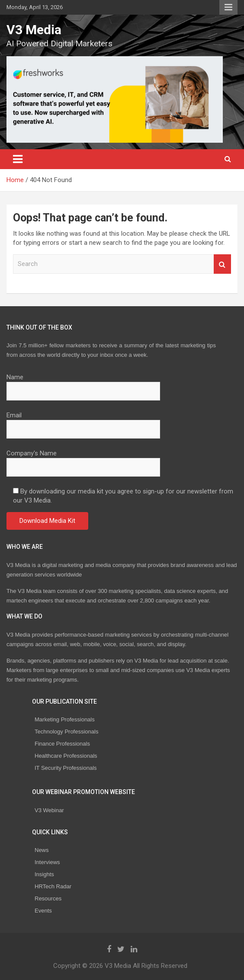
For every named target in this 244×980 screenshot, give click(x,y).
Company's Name (83, 460)
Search (222, 264)
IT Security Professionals (66, 768)
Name (83, 384)
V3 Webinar (49, 810)
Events (43, 911)
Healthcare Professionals (66, 756)
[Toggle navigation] (18, 159)
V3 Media (34, 30)
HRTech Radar (53, 886)
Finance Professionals (62, 744)
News (42, 850)
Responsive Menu (228, 7)
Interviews (47, 862)
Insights (44, 874)
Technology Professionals (66, 732)
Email (83, 422)
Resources (48, 898)
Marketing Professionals (65, 719)
